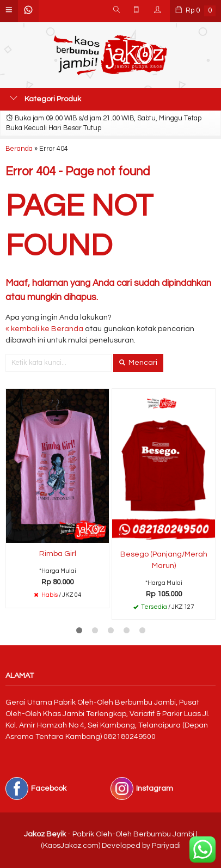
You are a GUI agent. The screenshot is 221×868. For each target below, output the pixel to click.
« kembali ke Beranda (44, 329)
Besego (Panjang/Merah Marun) (164, 560)
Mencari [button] (138, 363)
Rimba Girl (58, 554)
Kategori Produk (45, 99)
